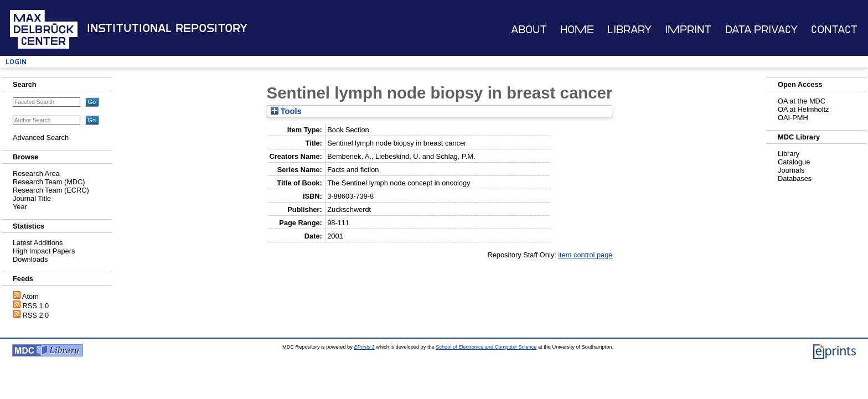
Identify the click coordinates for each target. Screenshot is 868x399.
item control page (585, 255)
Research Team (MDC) (49, 182)
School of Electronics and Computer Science (486, 347)
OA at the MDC (802, 101)
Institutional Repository (167, 28)
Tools (286, 111)
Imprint (688, 30)
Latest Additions (38, 243)
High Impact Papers (44, 251)
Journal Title (32, 198)
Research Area (36, 173)
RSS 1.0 (36, 306)
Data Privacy (761, 30)
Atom (30, 296)
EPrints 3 (364, 347)
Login (16, 62)
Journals (791, 170)
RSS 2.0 (36, 315)
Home (577, 30)
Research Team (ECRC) (51, 190)
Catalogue (794, 162)
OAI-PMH (793, 118)
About (529, 30)
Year (20, 207)
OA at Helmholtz (803, 109)
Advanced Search (41, 138)
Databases (795, 178)
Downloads (30, 259)
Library (629, 30)
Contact (834, 30)
